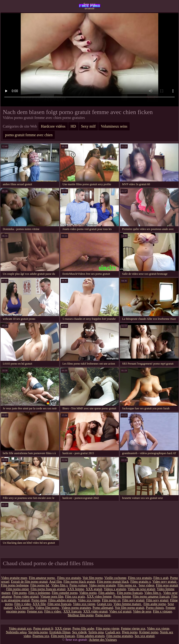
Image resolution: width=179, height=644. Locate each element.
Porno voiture (78, 585)
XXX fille (39, 604)
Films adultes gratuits (62, 600)
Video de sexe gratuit (142, 589)
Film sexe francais (59, 604)
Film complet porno (65, 593)
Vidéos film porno (47, 608)
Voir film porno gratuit (129, 608)
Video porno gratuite (102, 585)
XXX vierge (63, 628)
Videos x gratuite (115, 589)
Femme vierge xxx (133, 628)
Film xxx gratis (75, 597)
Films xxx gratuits (69, 578)
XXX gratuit (94, 589)
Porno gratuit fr (43, 628)
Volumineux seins (114, 126)
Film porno (19, 593)
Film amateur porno (42, 578)
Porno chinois (155, 608)
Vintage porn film (52, 597)
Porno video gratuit (26, 597)
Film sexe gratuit (167, 585)
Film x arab (161, 578)
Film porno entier (17, 589)
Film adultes (107, 593)
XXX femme (76, 589)
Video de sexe (142, 611)
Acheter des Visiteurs (103, 640)
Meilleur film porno (81, 615)
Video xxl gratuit (120, 611)
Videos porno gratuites (76, 608)
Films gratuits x (141, 582)
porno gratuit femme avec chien (29, 135)
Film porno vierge (108, 628)
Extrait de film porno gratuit (29, 582)
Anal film (55, 582)
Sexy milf (88, 126)
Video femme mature (128, 604)
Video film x (60, 585)
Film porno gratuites (120, 636)
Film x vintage (162, 611)
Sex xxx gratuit (89, 6)
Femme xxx (35, 611)
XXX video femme (99, 597)
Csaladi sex (113, 632)
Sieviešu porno (38, 632)
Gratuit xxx (104, 604)
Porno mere (39, 600)
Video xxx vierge (89, 600)
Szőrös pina (96, 632)
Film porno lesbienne (15, 585)
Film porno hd (40, 585)
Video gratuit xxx (20, 628)
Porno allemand (103, 608)
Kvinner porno (149, 632)
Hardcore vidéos (53, 126)
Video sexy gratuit (165, 582)
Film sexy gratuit (133, 600)
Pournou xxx (41, 636)
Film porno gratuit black (113, 582)
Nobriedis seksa (16, 632)
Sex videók (80, 632)
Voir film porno (93, 578)
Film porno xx (127, 585)
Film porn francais (63, 636)
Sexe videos (146, 585)
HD (73, 126)
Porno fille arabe (83, 628)
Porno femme (122, 597)
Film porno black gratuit (79, 582)
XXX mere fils (24, 608)
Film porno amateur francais (151, 597)
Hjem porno (130, 632)
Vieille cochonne (115, 578)
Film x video (23, 604)
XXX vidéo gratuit (95, 611)
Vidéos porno (88, 593)
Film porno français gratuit (48, 589)
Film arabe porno (155, 604)
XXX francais (72, 611)
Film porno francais (130, 593)
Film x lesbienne (39, 593)
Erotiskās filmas (60, 632)
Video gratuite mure (14, 578)
